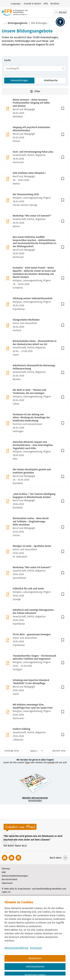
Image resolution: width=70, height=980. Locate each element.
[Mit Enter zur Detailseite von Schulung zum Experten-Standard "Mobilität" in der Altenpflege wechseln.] (35, 687)
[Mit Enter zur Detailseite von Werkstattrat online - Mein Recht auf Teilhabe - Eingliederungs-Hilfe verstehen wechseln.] (35, 527)
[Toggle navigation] (61, 12)
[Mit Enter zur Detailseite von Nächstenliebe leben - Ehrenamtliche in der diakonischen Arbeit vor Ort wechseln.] (35, 348)
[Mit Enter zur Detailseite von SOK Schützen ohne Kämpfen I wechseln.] (35, 179)
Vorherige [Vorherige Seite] (12, 751)
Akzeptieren (35, 958)
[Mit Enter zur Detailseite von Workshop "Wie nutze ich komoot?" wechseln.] (35, 221)
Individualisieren (35, 967)
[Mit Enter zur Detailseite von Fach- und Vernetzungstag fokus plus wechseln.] (35, 157)
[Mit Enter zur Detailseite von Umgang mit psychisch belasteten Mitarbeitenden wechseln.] (35, 134)
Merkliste (55, 4)
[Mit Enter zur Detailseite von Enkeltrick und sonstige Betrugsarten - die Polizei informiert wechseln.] (35, 617)
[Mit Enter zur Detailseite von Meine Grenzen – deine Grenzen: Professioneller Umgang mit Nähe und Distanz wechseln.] (35, 108)
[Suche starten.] (63, 69)
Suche (7, 60)
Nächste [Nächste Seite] (59, 751)
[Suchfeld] (35, 69)
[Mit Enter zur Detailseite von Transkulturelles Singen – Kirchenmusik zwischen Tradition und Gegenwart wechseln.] (35, 663)
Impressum (36, 948)
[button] (60, 22)
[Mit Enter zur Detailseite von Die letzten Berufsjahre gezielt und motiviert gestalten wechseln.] (35, 477)
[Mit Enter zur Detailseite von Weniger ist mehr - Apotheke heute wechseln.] (35, 552)
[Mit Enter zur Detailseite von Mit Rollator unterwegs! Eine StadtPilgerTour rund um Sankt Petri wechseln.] (35, 712)
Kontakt (51, 763)
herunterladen (35, 799)
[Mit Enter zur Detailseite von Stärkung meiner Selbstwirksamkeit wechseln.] (35, 304)
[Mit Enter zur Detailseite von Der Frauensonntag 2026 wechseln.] (35, 200)
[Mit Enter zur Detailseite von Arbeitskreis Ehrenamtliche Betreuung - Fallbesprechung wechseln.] (35, 373)
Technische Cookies (35, 975)
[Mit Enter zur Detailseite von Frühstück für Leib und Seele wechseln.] (35, 594)
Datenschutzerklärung (16, 948)
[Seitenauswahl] (36, 751)
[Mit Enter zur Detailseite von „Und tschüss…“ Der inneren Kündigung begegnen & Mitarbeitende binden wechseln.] (35, 501)
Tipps (27, 763)
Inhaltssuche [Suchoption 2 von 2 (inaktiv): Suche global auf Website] (51, 80)
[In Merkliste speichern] (63, 108)
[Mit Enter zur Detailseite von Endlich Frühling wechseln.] (35, 735)
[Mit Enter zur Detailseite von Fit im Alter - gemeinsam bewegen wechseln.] (35, 640)
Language (15, 4)
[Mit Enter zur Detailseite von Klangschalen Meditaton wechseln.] (35, 325)
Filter (35, 91)
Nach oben (55, 858)
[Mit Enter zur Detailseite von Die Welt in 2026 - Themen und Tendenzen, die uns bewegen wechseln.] (35, 397)
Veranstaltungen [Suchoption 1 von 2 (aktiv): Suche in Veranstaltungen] (19, 80)
